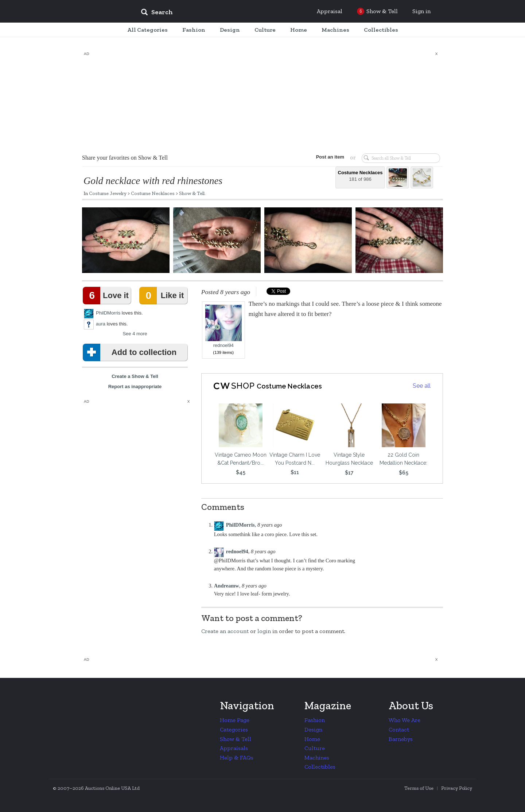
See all (422, 386)
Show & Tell (192, 193)
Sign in (421, 11)
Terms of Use (419, 788)
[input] (210, 13)
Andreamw (227, 586)
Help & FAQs (237, 758)
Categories (234, 729)
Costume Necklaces (153, 193)
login (264, 631)
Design (313, 729)
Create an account (225, 631)
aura (101, 324)
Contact (399, 729)
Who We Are (405, 720)
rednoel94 (223, 326)
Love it (107, 296)
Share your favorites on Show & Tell (125, 158)
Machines (317, 758)
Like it (163, 296)
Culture (315, 748)
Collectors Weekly (91, 12)
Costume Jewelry (108, 193)
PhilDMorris (108, 313)
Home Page (235, 720)
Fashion (315, 720)
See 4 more (135, 334)
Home (312, 739)
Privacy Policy (457, 788)
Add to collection (131, 352)
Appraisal (330, 11)
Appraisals (234, 748)
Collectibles (320, 767)
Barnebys (401, 739)
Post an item (330, 157)
